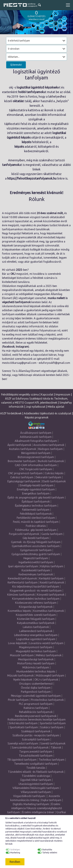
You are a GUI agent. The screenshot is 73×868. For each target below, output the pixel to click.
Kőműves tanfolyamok (21, 595)
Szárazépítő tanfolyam (36, 739)
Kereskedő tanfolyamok (22, 578)
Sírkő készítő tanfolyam (23, 723)
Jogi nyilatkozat (36, 407)
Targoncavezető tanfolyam (36, 752)
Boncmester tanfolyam (22, 461)
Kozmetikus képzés (19, 611)
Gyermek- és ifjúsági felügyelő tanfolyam (36, 542)
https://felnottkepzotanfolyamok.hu (32, 178)
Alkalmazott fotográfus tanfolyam (36, 441)
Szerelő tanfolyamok (53, 743)
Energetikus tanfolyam (36, 493)
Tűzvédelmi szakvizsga (36, 776)
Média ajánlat (56, 407)
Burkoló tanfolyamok (51, 461)
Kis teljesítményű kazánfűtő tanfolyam (36, 586)
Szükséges (15, 850)
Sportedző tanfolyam (53, 723)
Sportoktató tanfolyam (24, 727)
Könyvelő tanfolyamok (51, 595)
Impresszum (63, 394)
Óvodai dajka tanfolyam (36, 688)
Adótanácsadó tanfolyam (36, 437)
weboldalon (11, 841)
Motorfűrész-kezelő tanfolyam (36, 663)
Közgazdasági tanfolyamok (36, 607)
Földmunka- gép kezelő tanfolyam (36, 530)
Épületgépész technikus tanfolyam (36, 506)
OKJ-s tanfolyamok (46, 680)
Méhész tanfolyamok (49, 655)
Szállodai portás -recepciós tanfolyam (36, 735)
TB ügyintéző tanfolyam (22, 760)
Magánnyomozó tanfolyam (36, 647)
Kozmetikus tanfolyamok (49, 611)
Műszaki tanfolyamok (20, 675)
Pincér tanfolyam (18, 700)
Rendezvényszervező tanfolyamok (36, 716)
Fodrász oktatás (36, 526)
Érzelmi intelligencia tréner (38, 812)
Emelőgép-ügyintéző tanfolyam (36, 489)
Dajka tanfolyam (51, 800)
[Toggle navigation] (68, 5)
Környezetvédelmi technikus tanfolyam (36, 599)
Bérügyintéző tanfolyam (36, 453)
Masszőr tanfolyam (22, 655)
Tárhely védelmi (50, 853)
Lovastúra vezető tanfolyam (46, 643)
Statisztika (47, 850)
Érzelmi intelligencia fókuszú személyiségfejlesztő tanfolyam (35, 808)
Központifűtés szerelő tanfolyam (36, 615)
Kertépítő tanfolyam (51, 578)
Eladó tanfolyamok (54, 481)
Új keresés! (16, 65)
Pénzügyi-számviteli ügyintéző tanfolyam (36, 696)
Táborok (56, 747)
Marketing (15, 853)
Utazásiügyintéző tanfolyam (36, 784)
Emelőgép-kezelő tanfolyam (37, 485)
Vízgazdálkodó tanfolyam (29, 796)
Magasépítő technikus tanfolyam (36, 651)
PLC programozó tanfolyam (36, 704)
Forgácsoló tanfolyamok (24, 534)
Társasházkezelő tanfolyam (36, 756)
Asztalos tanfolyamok (23, 449)
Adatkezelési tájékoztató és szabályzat (48, 413)
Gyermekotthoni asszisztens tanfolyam (36, 546)
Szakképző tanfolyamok (36, 731)
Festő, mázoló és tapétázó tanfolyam (36, 522)
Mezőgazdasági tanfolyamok (36, 659)
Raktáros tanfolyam (36, 708)
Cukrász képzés (54, 473)
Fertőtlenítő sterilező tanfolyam (36, 518)
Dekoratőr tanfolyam (48, 477)
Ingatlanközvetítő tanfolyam (36, 562)
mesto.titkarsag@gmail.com (19, 363)
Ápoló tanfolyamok (19, 445)
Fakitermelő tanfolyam (36, 510)
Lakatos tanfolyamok (36, 627)
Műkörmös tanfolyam (36, 667)
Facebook (9, 347)
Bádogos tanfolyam (50, 449)
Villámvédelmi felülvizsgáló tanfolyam (36, 788)
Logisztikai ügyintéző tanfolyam (36, 639)
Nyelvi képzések (23, 680)
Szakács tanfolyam (52, 727)
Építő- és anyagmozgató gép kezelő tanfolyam (36, 497)
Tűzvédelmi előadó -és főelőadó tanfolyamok (36, 772)
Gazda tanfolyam (52, 534)
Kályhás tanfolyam (52, 566)
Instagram (22, 347)
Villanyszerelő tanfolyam (36, 792)
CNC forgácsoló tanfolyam (36, 469)
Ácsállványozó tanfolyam (36, 433)
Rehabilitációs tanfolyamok (36, 712)
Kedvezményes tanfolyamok (36, 574)
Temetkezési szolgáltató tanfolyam (36, 764)
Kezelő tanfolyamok (52, 582)
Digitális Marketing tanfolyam (31, 804)
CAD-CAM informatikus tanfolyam (36, 465)
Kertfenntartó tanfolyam (23, 582)
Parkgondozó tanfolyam (36, 692)
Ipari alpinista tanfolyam (23, 566)
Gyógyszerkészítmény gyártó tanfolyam (36, 554)
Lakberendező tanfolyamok (36, 631)
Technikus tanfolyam (52, 760)
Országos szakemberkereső (36, 684)
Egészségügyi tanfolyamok (24, 481)
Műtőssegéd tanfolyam (50, 675)
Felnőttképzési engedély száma (20, 394)
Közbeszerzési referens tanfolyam (36, 603)
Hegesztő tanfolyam (36, 558)
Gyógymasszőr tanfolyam (36, 550)
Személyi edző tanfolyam (23, 743)
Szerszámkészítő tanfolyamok (30, 747)
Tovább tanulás (36, 768)
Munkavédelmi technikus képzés (36, 671)
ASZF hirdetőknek (11, 413)
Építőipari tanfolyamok (36, 502)
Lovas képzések (18, 643)
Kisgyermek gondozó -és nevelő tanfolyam (36, 591)
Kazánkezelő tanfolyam (36, 570)
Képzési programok (37, 417)
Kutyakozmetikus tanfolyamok (36, 623)
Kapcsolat (47, 394)
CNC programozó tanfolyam (25, 473)
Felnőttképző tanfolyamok (36, 514)
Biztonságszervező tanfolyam (36, 457)
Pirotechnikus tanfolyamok (47, 700)
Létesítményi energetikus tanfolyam (36, 635)
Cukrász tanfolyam (22, 477)
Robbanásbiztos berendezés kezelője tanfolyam (37, 719)
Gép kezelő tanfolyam (36, 538)
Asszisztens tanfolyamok (49, 445)
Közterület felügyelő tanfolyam (36, 619)
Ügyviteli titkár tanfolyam (36, 780)
